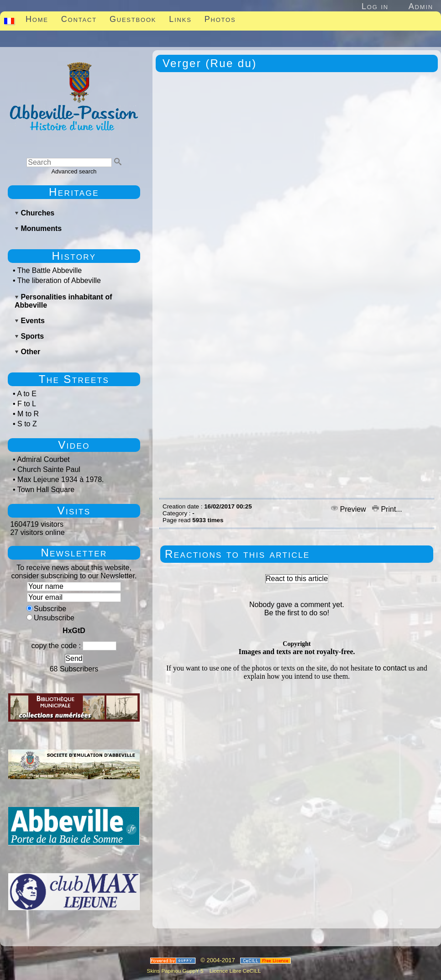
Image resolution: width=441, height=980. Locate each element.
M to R (28, 414)
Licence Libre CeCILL (235, 971)
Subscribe (46, 609)
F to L (27, 404)
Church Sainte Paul (49, 469)
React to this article (297, 579)
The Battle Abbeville (50, 270)
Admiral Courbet (43, 459)
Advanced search (74, 171)
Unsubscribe (50, 618)
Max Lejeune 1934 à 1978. (60, 480)
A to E (27, 394)
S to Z (27, 424)
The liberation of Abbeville (59, 280)
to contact (391, 668)
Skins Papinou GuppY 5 (177, 971)
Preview (349, 509)
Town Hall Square (46, 490)
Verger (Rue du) (210, 63)
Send (74, 658)
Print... (387, 509)
